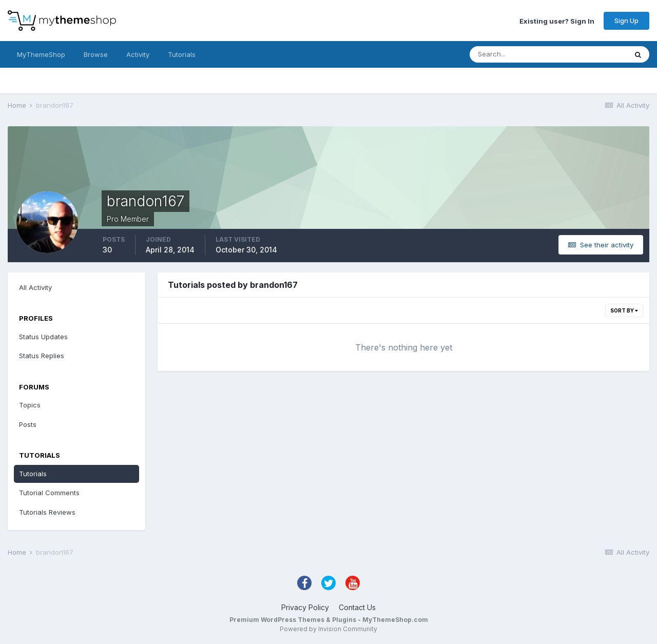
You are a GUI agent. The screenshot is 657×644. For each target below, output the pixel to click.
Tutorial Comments (49, 493)
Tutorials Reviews (47, 512)
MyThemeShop (41, 54)
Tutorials (182, 54)
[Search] (515, 54)
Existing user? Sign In (557, 21)
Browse (96, 54)
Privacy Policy (305, 607)
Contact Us (357, 607)
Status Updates (43, 337)
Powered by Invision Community (328, 629)
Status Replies (42, 356)
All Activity (35, 287)
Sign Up (626, 21)
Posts (28, 424)
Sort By (624, 310)
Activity (138, 54)
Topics (30, 405)
